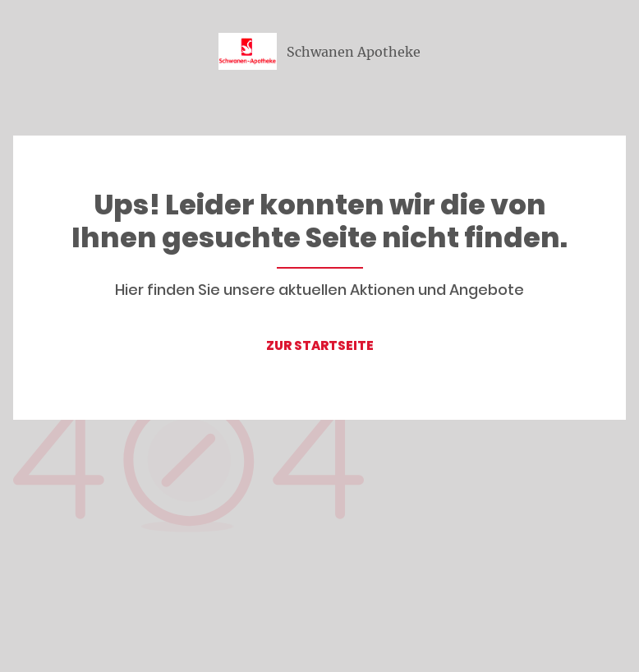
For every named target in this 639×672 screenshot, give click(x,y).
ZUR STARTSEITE (320, 345)
